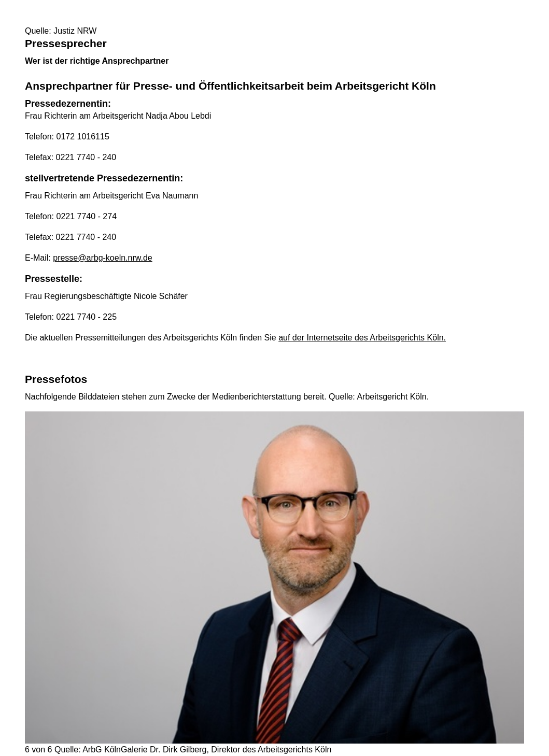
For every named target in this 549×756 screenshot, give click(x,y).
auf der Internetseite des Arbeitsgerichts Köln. (362, 338)
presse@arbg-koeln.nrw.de (102, 258)
